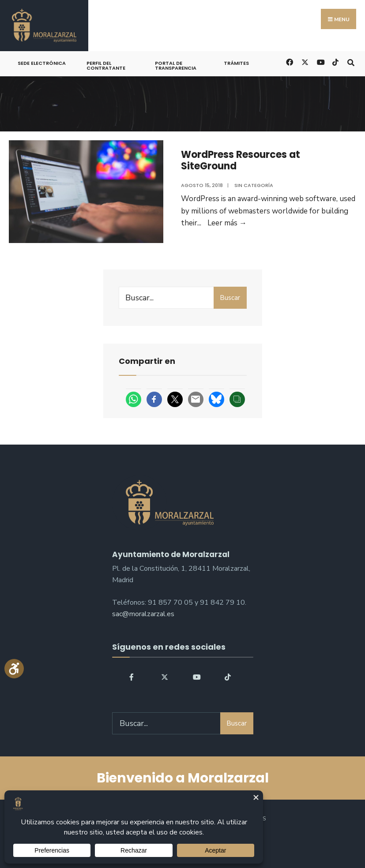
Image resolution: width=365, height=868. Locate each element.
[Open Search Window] (351, 62)
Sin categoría (254, 185)
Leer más (227, 223)
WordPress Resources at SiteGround (241, 160)
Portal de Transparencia (176, 65)
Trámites (236, 63)
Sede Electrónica (42, 63)
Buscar (230, 298)
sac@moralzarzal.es (143, 614)
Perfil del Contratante (106, 65)
